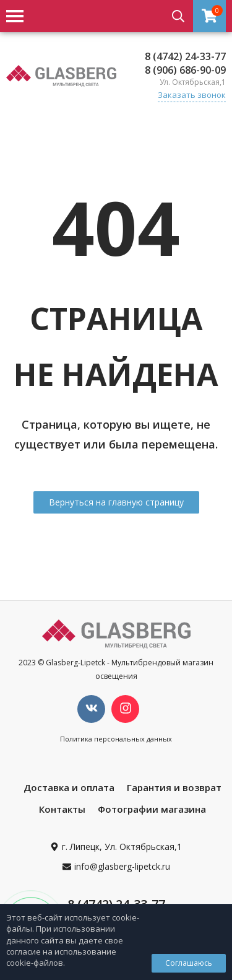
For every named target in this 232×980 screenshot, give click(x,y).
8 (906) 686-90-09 (185, 70)
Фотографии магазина (152, 809)
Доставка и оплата (69, 787)
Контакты (62, 809)
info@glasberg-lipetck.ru (122, 866)
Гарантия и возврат (174, 787)
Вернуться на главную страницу (116, 502)
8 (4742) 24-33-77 (185, 56)
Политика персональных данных (116, 739)
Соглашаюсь (189, 963)
